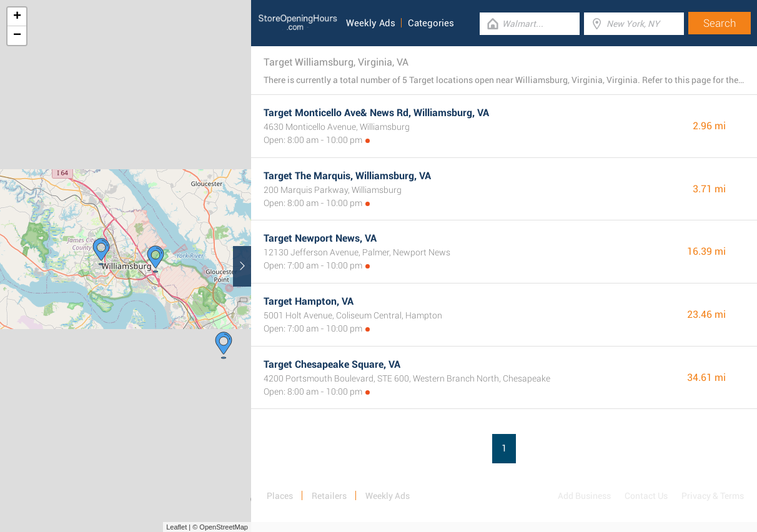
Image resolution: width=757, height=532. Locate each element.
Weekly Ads (371, 23)
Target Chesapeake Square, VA (332, 364)
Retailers (329, 496)
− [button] (17, 36)
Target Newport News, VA (320, 238)
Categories (431, 23)
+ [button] (17, 17)
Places (280, 496)
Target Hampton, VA (309, 301)
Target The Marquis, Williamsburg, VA (347, 176)
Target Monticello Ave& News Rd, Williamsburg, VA (376, 113)
